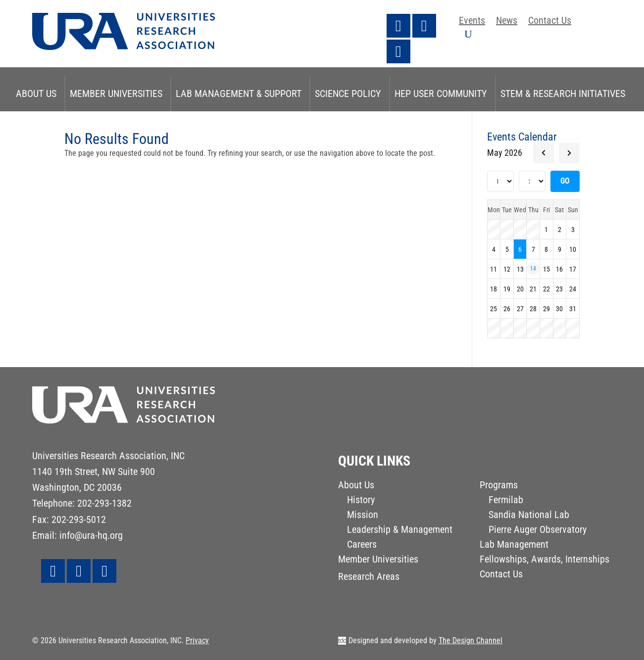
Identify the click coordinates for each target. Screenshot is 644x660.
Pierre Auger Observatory (538, 531)
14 (533, 269)
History (361, 501)
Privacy (197, 640)
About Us (36, 94)
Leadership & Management (400, 531)
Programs (499, 486)
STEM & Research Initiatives (563, 94)
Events (472, 22)
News (507, 22)
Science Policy (348, 94)
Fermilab (506, 501)
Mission (363, 516)
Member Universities (116, 94)
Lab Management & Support (239, 94)
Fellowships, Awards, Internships (545, 560)
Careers (362, 545)
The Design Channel (471, 640)
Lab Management (514, 545)
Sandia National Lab (529, 516)
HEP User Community (441, 94)
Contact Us (550, 22)
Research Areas (369, 578)
